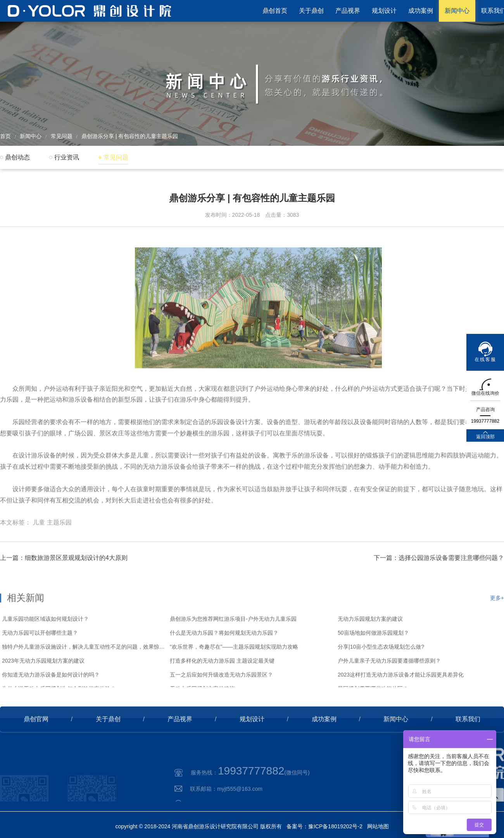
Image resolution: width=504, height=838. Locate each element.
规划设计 (384, 11)
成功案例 (421, 11)
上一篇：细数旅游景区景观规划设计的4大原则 (64, 582)
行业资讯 (67, 157)
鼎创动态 (17, 157)
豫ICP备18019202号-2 (335, 826)
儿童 (39, 553)
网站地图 (378, 826)
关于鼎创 (311, 11)
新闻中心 (457, 11)
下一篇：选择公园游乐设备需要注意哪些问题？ (439, 582)
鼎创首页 (275, 11)
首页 (5, 136)
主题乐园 (59, 553)
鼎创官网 (36, 744)
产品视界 (348, 11)
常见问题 (62, 136)
